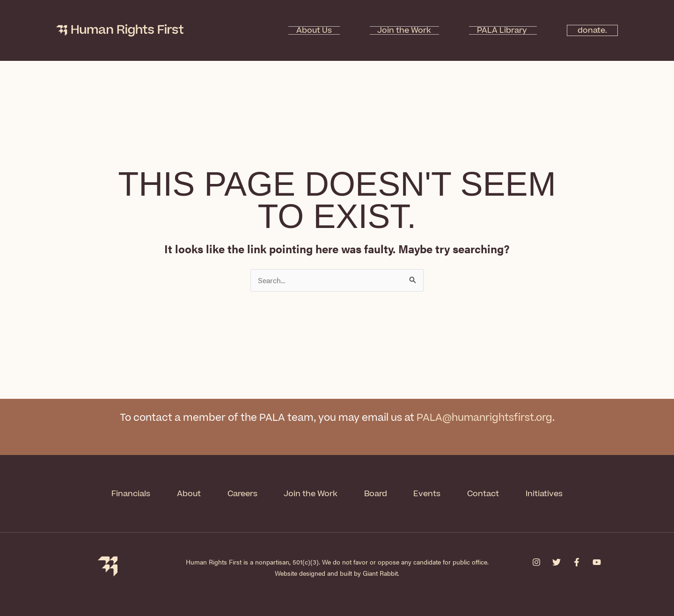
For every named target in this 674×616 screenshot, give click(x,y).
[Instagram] (536, 561)
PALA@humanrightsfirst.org (484, 418)
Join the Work (407, 30)
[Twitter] (557, 561)
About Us (333, 30)
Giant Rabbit (380, 572)
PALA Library (489, 30)
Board (377, 493)
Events (430, 493)
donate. (587, 30)
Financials (126, 493)
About (186, 493)
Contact (487, 493)
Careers (241, 493)
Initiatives (549, 493)
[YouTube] (597, 561)
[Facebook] (577, 561)
